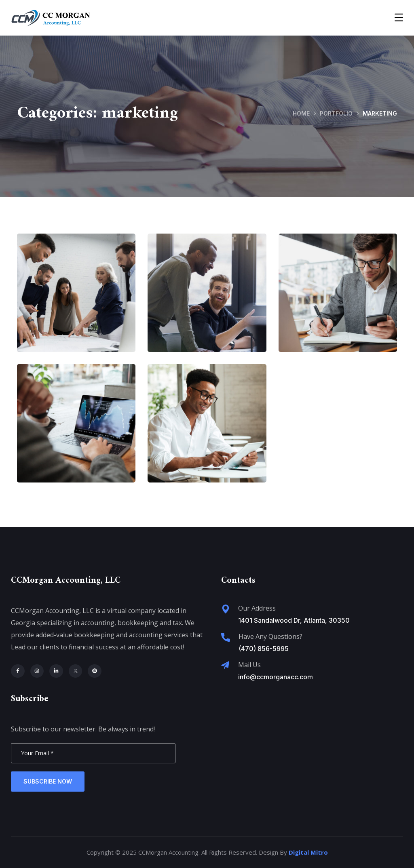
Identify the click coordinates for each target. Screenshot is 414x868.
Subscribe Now (48, 781)
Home (301, 113)
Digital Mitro (308, 852)
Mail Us (249, 665)
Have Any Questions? (270, 636)
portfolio (336, 113)
